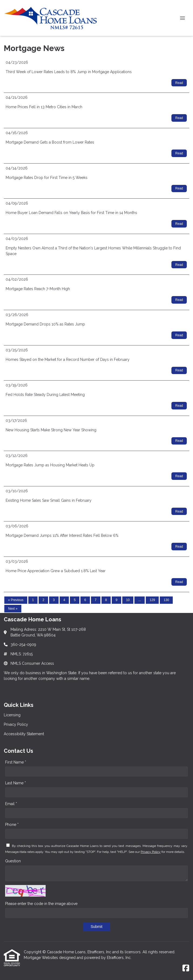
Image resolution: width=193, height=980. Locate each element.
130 (166, 600)
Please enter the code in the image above (41, 904)
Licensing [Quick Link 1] (12, 715)
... (140, 600)
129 (152, 600)
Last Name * (16, 783)
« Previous (16, 600)
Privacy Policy (151, 852)
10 (128, 600)
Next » (13, 609)
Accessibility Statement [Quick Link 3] (24, 734)
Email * (11, 804)
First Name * (16, 762)
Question (13, 861)
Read (179, 83)
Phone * (12, 825)
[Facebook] (186, 968)
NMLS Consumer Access (32, 663)
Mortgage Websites (41, 958)
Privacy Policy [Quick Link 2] (16, 724)
